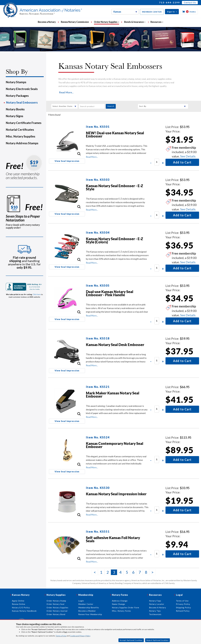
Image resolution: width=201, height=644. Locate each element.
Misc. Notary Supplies (21, 136)
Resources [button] (157, 22)
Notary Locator (157, 604)
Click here (37, 294)
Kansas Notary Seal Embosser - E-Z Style (114, 187)
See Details (188, 156)
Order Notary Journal (57, 611)
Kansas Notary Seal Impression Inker (116, 494)
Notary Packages (17, 96)
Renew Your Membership (90, 614)
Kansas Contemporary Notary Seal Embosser (115, 445)
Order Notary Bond (56, 614)
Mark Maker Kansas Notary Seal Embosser (113, 395)
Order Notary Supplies (57, 608)
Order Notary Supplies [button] (107, 22)
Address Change (120, 601)
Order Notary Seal (55, 604)
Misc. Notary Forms (121, 611)
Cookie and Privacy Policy (80, 636)
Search (111, 106)
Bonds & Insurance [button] (135, 22)
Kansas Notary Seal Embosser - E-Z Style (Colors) (114, 240)
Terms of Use (61, 636)
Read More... (66, 92)
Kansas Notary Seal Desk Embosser (115, 345)
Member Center (86, 604)
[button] (172, 12)
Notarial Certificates (20, 130)
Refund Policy (183, 611)
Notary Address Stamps (22, 143)
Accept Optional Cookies (131, 640)
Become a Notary (47, 22)
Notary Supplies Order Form (125, 608)
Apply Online (18, 601)
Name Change (119, 604)
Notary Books (15, 109)
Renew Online (19, 604)
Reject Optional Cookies (158, 640)
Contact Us (190, 3)
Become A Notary (158, 608)
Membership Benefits (89, 608)
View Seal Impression (67, 161)
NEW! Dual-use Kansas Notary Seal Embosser (115, 134)
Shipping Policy (184, 608)
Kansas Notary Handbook (24, 611)
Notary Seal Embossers (22, 102)
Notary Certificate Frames (24, 123)
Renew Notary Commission (75, 22)
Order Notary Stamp (56, 601)
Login (81, 601)
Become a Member (87, 611)
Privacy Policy (183, 604)
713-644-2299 (170, 2)
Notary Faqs (155, 601)
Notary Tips (155, 611)
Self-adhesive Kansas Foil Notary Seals (113, 539)
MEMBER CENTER (152, 12)
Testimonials (155, 614)
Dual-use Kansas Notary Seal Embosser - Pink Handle (110, 293)
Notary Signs (14, 116)
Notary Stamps (16, 82)
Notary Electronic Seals (22, 89)
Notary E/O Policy (21, 608)
